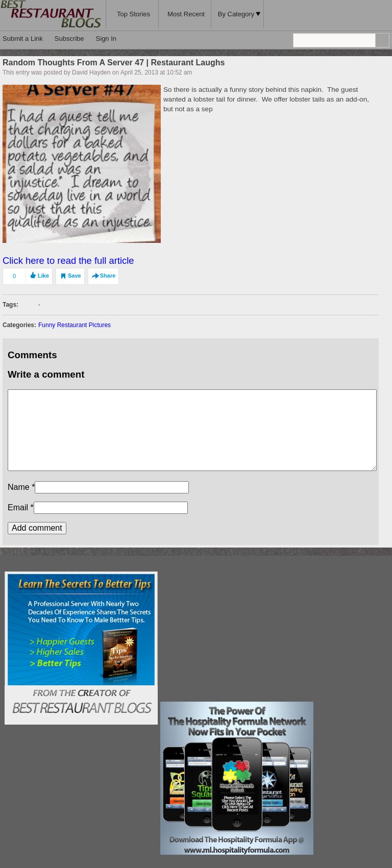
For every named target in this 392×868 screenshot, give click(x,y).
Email (18, 507)
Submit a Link (23, 39)
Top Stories (133, 14)
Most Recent (186, 14)
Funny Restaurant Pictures (75, 325)
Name (19, 487)
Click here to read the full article (68, 261)
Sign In (106, 39)
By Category (239, 14)
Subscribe (69, 39)
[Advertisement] (237, 635)
